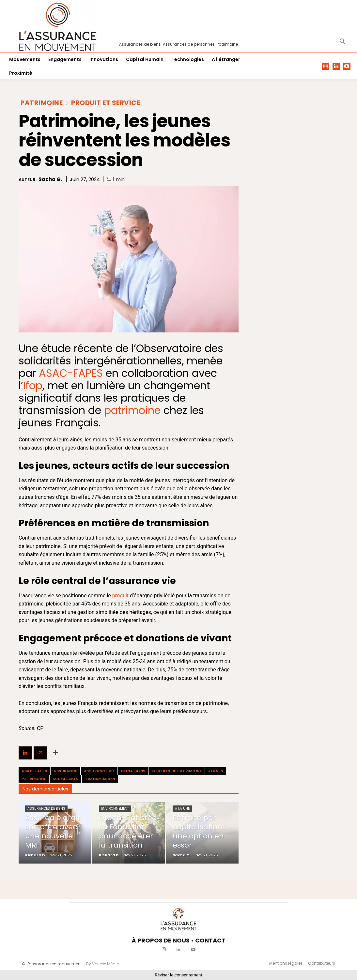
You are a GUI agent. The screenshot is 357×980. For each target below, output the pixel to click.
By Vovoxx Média (103, 964)
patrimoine (34, 779)
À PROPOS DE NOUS (161, 940)
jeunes (216, 771)
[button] (343, 42)
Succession (65, 779)
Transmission (100, 779)
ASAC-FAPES (71, 373)
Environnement (115, 809)
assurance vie (99, 771)
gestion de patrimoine (177, 771)
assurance (65, 771)
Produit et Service (106, 103)
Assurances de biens (46, 809)
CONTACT (210, 940)
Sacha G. (50, 179)
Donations (133, 771)
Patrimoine (42, 103)
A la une (182, 809)
